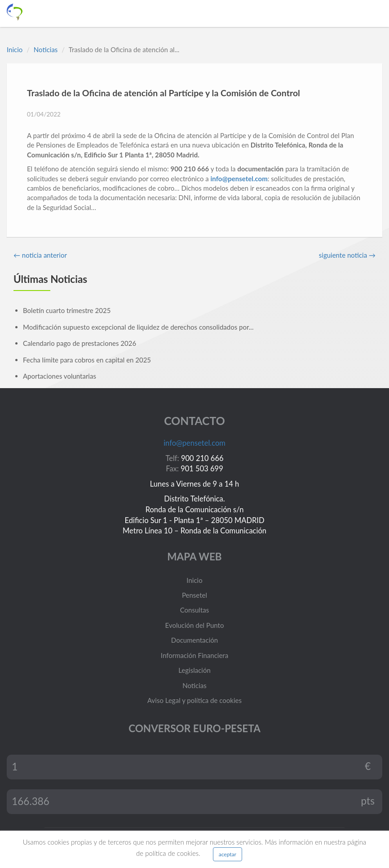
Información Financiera (194, 655)
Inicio (15, 49)
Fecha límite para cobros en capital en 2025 (87, 360)
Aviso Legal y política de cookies (194, 700)
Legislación (194, 670)
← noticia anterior (40, 255)
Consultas (194, 610)
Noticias (46, 49)
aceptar (228, 854)
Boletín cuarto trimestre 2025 (67, 310)
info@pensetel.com (239, 179)
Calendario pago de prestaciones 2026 (80, 343)
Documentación (194, 640)
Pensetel (194, 595)
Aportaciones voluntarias (60, 376)
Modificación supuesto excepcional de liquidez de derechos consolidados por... (138, 327)
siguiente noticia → (347, 255)
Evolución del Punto (195, 625)
